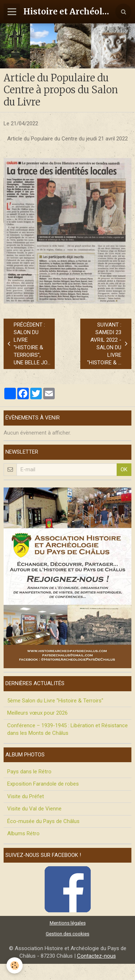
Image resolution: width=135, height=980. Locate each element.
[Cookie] (15, 965)
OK (124, 469)
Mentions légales (68, 923)
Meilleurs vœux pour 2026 (37, 713)
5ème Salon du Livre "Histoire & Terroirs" (55, 701)
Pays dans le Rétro (29, 772)
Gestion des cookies (67, 934)
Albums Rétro (23, 833)
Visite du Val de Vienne (34, 809)
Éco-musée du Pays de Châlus (43, 821)
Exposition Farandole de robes (43, 784)
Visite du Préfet (26, 796)
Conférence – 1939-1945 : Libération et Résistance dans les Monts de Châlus (67, 729)
